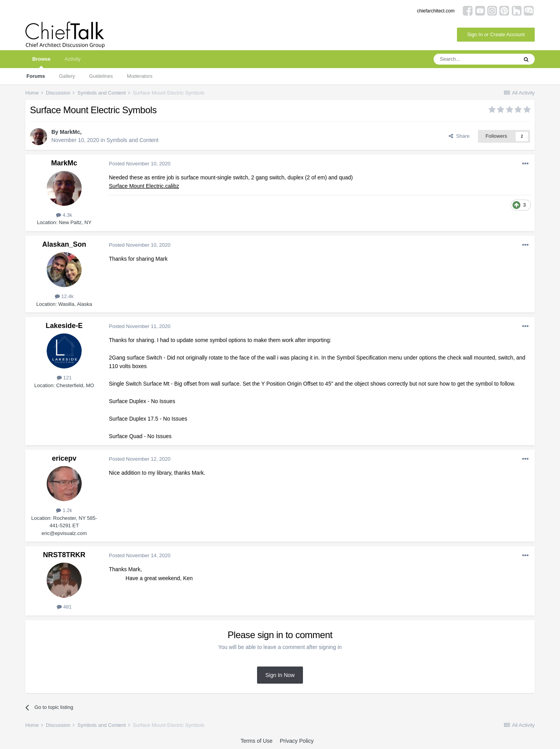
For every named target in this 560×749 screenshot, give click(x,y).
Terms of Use (256, 741)
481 (64, 607)
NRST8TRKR (64, 555)
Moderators (140, 76)
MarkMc (70, 132)
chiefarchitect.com (436, 11)
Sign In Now (280, 675)
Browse (41, 62)
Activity (73, 59)
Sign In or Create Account (496, 34)
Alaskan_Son (64, 244)
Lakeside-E (64, 326)
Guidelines (101, 76)
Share (459, 136)
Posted (140, 164)
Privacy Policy (297, 741)
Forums (36, 76)
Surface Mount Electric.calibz (144, 186)
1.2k (64, 510)
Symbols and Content (133, 140)
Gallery (67, 76)
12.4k (64, 296)
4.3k (64, 215)
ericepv (64, 458)
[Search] (476, 59)
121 (64, 378)
